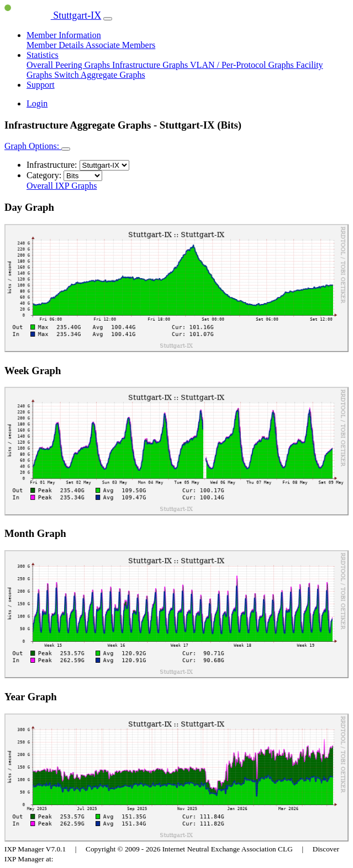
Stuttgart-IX (53, 15)
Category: (44, 175)
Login (37, 103)
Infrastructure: (52, 165)
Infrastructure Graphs (151, 65)
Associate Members (121, 45)
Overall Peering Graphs (69, 65)
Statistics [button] (43, 55)
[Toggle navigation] (108, 19)
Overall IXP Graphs (62, 186)
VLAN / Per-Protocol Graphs (243, 65)
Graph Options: (33, 146)
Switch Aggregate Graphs (99, 75)
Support (41, 85)
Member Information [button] (64, 35)
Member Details (56, 45)
